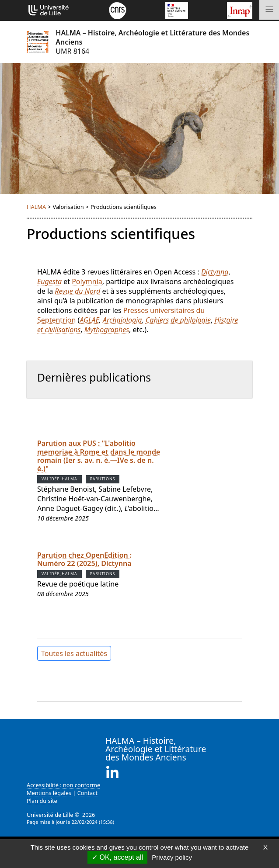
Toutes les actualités (74, 653)
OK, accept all (117, 857)
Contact (87, 793)
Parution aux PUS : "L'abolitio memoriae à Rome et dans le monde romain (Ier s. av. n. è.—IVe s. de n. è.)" (99, 456)
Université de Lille (50, 815)
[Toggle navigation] (269, 10)
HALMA (36, 207)
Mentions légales (49, 793)
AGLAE (89, 320)
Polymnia (87, 281)
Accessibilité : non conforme (63, 785)
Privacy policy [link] (172, 857)
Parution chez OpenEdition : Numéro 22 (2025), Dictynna (84, 559)
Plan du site (42, 801)
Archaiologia (122, 320)
